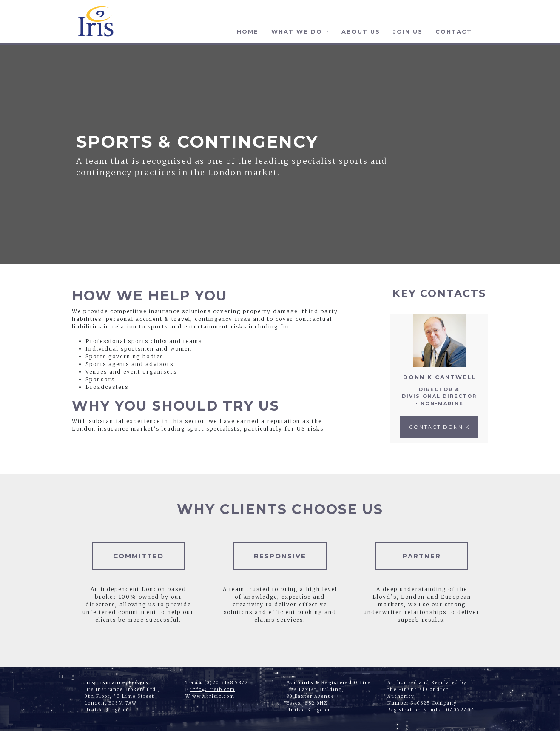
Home (248, 31)
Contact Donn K (439, 427)
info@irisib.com (213, 690)
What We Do (298, 31)
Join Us (408, 31)
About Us (361, 31)
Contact (454, 31)
